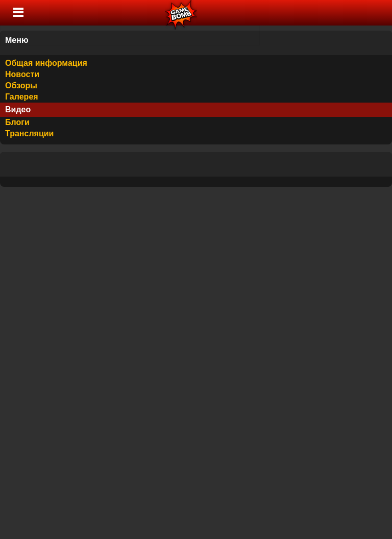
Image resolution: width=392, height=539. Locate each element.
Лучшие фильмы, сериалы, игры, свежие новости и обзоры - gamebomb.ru (181, 13)
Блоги (17, 122)
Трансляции (29, 133)
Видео (18, 109)
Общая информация (46, 63)
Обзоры (21, 85)
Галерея (22, 97)
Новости (22, 74)
